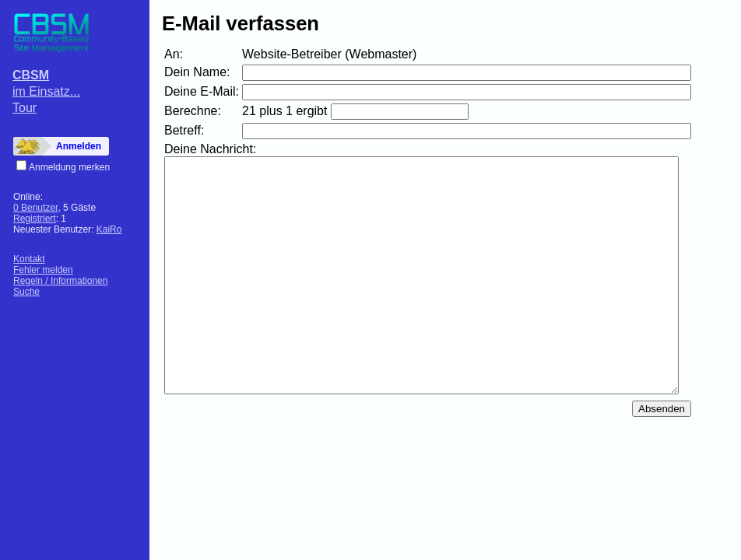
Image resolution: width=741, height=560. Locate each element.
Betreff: (184, 130)
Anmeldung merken (69, 167)
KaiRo (109, 229)
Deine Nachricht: (210, 149)
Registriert (35, 219)
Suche (26, 292)
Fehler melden (43, 270)
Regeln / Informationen (60, 281)
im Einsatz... (46, 91)
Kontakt (29, 259)
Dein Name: (197, 72)
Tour (25, 108)
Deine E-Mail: (202, 91)
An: (174, 54)
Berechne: (193, 111)
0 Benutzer (35, 208)
